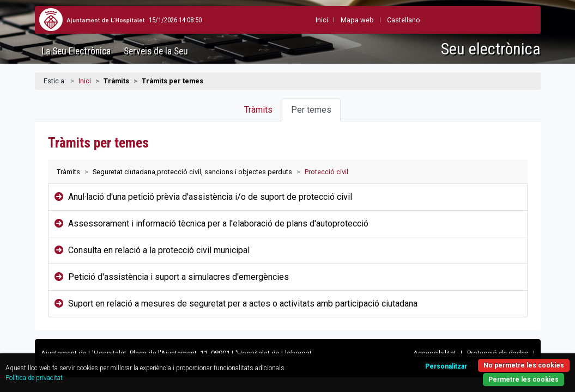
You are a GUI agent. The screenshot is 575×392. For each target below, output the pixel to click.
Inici (85, 81)
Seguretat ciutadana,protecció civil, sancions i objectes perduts (192, 172)
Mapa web (331, 20)
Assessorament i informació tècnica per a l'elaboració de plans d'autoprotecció (218, 223)
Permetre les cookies (492, 373)
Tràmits (258, 110)
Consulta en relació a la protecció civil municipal (159, 250)
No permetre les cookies (492, 358)
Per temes (311, 110)
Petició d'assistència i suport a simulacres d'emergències (178, 277)
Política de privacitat (104, 372)
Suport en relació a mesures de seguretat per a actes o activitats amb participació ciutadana (243, 304)
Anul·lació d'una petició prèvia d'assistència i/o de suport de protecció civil (210, 197)
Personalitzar (408, 359)
